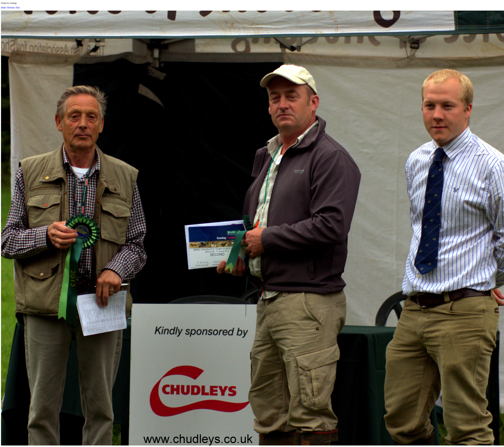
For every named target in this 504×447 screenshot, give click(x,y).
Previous (11, 7)
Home (3, 7)
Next (18, 7)
